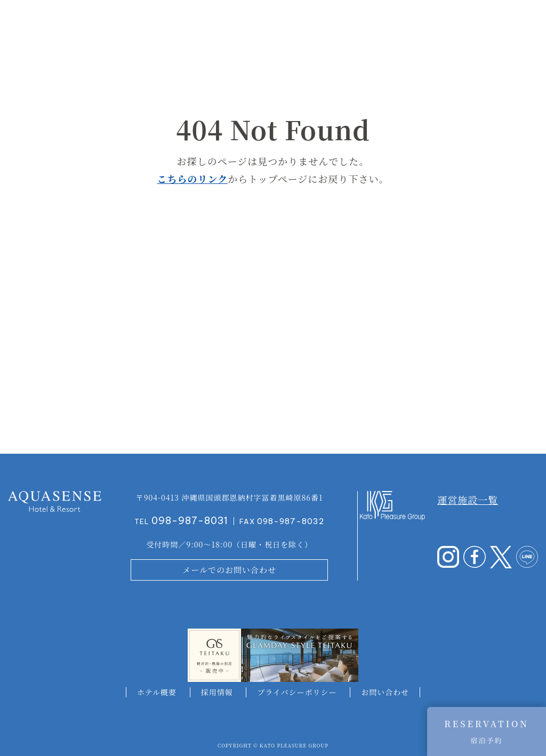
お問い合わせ (385, 692)
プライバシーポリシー (297, 692)
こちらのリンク (192, 179)
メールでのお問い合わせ (229, 570)
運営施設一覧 (468, 500)
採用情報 (217, 692)
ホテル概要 (157, 692)
